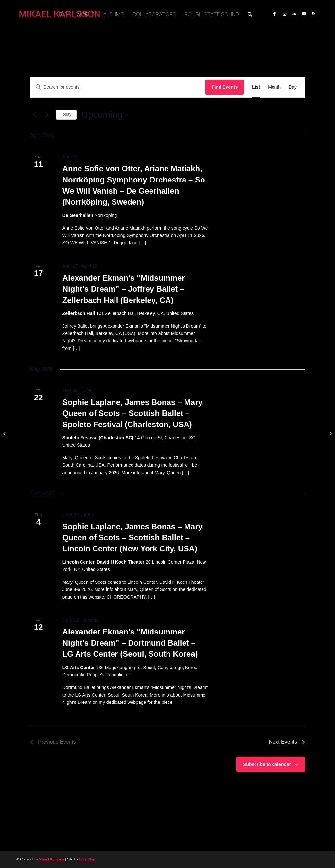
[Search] (250, 14)
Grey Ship (87, 859)
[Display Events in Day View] (293, 87)
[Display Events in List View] (256, 87)
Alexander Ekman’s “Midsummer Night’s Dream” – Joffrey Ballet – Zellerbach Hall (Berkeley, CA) (124, 289)
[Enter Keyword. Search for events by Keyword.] (118, 87)
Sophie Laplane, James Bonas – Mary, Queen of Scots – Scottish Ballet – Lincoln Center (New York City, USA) (133, 538)
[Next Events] (47, 115)
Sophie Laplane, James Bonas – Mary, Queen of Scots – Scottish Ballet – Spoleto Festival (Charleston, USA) (133, 413)
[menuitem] (63, 14)
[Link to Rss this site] (314, 14)
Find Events (225, 87)
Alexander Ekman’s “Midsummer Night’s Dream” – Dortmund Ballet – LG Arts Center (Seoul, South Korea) (130, 643)
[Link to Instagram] (284, 14)
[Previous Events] (34, 115)
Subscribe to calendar (267, 764)
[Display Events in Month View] (274, 87)
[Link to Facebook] (274, 14)
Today (66, 114)
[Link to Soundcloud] (294, 14)
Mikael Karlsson (51, 859)
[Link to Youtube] (304, 14)
